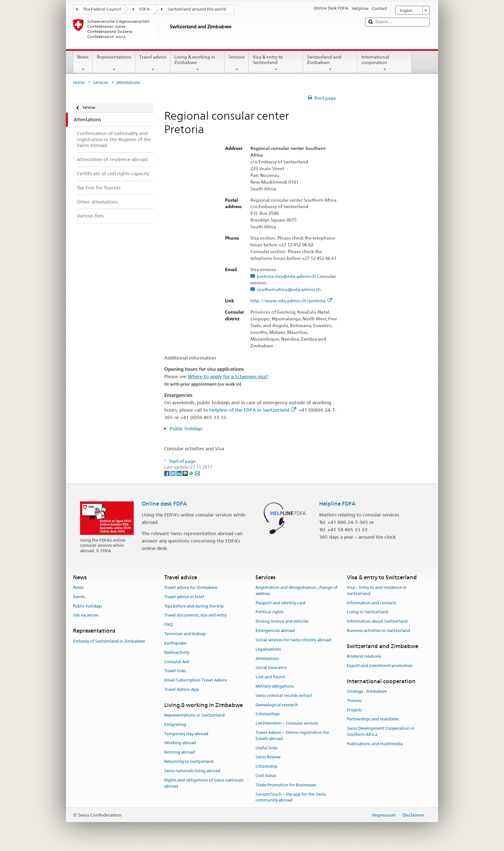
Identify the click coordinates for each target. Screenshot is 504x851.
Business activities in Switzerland (378, 631)
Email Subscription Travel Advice (196, 680)
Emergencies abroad (275, 631)
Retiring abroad (180, 752)
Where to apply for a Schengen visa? (228, 376)
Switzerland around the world (197, 9)
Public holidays (186, 429)
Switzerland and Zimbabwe (330, 63)
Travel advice (153, 63)
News (83, 63)
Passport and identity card (280, 603)
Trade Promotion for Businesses (286, 785)
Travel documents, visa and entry (195, 615)
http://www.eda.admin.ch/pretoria (291, 301)
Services (237, 63)
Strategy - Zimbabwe (367, 691)
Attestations (267, 659)
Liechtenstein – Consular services (287, 723)
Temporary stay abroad (186, 734)
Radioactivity (177, 652)
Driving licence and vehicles (282, 622)
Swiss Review (268, 757)
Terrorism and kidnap (185, 634)
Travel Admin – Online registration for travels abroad (292, 736)
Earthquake (175, 643)
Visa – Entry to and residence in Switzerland (377, 590)
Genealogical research (277, 705)
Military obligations (275, 686)
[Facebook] (167, 473)
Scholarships (268, 714)
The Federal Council (102, 9)
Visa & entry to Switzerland (276, 63)
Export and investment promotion (380, 666)
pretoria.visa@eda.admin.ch (286, 276)
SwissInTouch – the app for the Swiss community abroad (291, 797)
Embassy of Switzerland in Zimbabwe (109, 641)
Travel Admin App (182, 689)
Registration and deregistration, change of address (297, 590)
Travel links (175, 671)
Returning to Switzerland (189, 761)
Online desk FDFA (164, 504)
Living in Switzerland (367, 612)
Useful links (267, 748)
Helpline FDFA (337, 504)
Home (79, 82)
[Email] (197, 473)
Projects (354, 710)
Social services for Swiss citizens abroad (293, 640)
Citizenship (266, 767)
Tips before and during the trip (194, 606)
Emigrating (175, 724)
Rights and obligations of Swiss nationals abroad (204, 783)
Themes (354, 701)
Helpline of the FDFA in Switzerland (253, 410)
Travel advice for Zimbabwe (191, 587)
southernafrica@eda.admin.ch (289, 290)
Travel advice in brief (184, 597)
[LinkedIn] (180, 473)
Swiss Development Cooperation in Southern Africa (381, 732)
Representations (114, 63)
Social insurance (271, 668)
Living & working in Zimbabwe (198, 63)
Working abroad (180, 743)
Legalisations (268, 649)
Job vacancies (86, 615)
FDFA (144, 9)
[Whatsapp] (192, 473)
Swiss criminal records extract (284, 695)
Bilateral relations (364, 656)
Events (79, 597)
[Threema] (186, 473)
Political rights (270, 612)
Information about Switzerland (377, 622)
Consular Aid (177, 662)
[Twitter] (173, 473)
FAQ (168, 625)
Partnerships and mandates (373, 719)
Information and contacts (371, 603)
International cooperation (385, 63)
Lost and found (270, 677)
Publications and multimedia (375, 744)
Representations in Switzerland (194, 715)
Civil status (266, 776)
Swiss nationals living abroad (192, 771)
